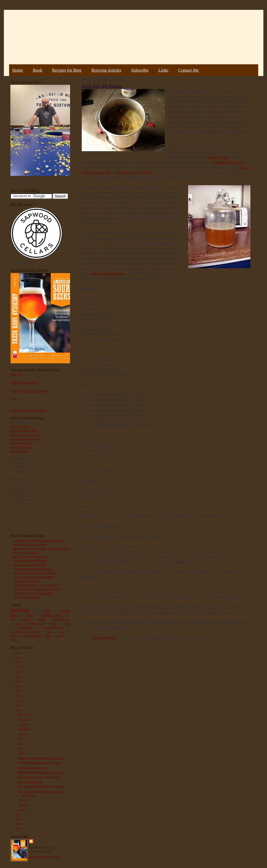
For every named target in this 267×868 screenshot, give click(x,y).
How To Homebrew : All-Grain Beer (36, 585)
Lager (19, 623)
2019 (18, 672)
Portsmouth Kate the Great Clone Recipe (41, 772)
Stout (30, 615)
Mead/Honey (25, 627)
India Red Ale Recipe (27, 581)
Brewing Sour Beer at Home (30, 544)
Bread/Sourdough (53, 627)
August (23, 734)
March (22, 800)
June (21, 744)
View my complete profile (44, 857)
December (25, 715)
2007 (18, 829)
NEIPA (42, 619)
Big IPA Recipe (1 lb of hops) (30, 557)
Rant (49, 632)
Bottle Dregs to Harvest (24, 383)
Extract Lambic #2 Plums (25, 439)
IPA (13, 619)
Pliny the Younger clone (108, 273)
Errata (14, 399)
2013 (18, 700)
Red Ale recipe (218, 157)
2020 (18, 667)
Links (163, 70)
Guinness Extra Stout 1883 (26, 435)
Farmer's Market (32, 636)
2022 (18, 662)
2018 (18, 677)
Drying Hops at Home (27, 597)
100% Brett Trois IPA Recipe (30, 560)
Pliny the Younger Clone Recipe (33, 593)
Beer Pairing (61, 636)
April (22, 753)
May (21, 748)
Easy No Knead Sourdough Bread (34, 577)
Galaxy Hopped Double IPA (30, 565)
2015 (18, 691)
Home (18, 70)
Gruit (62, 632)
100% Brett (36, 623)
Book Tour (17, 374)
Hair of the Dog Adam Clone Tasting (39, 777)
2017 (18, 681)
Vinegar (14, 640)
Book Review (62, 619)
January (23, 810)
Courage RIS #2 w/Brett (24, 430)
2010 (18, 814)
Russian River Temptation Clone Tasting (41, 786)
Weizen (14, 636)
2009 (18, 819)
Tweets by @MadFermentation (28, 410)
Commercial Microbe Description (30, 391)
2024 (18, 653)
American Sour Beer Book (25, 632)
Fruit (48, 611)
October (23, 724)
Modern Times (52, 615)
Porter (53, 623)
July (21, 739)
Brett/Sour (20, 610)
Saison (26, 619)
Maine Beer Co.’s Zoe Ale (134, 172)
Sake (48, 636)
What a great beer (104, 638)
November (25, 720)
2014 (18, 696)
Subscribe (140, 70)
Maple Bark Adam (21, 447)
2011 (18, 710)
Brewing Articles (107, 70)
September (25, 729)
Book (37, 70)
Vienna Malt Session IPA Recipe (32, 569)
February (24, 805)
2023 (18, 657)
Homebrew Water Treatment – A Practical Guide (41, 548)
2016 (18, 686)
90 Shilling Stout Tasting (32, 767)
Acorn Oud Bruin (20, 427)
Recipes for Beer (67, 70)
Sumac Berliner (19, 451)
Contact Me (189, 70)
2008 (18, 824)
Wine (67, 623)
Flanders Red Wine (22, 443)
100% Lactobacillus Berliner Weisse (34, 573)
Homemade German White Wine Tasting (41, 758)
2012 (18, 705)
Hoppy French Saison (26, 552)
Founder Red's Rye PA (228, 162)
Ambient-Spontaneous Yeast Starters (39, 762)
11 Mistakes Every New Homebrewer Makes (39, 540)
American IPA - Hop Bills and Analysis (37, 589)
